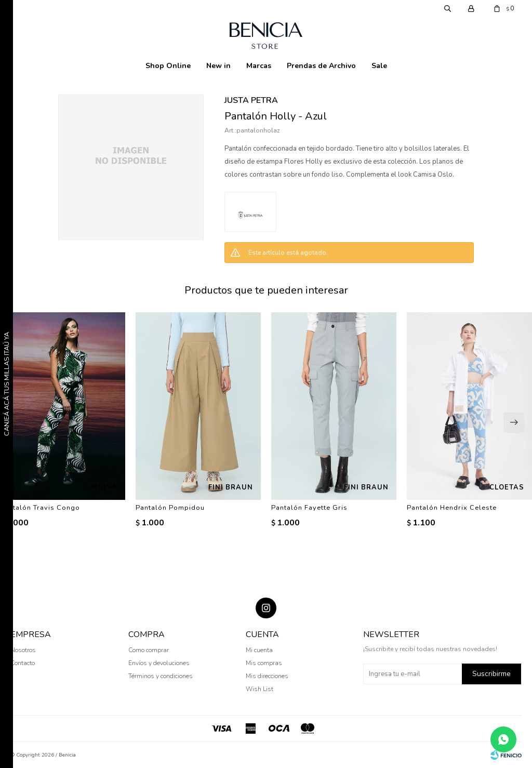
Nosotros (23, 650)
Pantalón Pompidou (170, 508)
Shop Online (168, 66)
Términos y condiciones (161, 676)
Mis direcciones (267, 676)
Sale (379, 66)
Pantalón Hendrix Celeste (452, 508)
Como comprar (149, 650)
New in (218, 66)
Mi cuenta (259, 650)
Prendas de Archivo (321, 66)
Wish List (260, 689)
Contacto (23, 663)
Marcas (259, 66)
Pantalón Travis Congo (40, 508)
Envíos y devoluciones (159, 663)
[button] (514, 422)
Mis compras (264, 663)
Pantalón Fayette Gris (309, 508)
